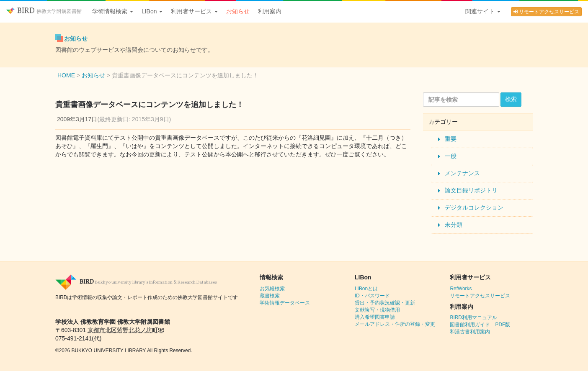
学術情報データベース (285, 303)
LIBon (152, 11)
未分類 (454, 225)
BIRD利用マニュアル (473, 317)
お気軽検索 (272, 289)
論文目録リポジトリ (471, 190)
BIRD (44, 11)
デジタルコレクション (474, 207)
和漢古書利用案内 (470, 332)
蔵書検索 (270, 296)
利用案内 (270, 11)
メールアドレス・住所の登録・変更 (395, 324)
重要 (451, 139)
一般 (451, 156)
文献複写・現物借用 (377, 310)
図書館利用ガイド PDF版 (480, 325)
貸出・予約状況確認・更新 (385, 303)
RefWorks (461, 289)
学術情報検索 (113, 11)
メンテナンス (462, 173)
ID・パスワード (372, 296)
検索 (511, 99)
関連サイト (483, 11)
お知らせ (238, 11)
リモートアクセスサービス (546, 12)
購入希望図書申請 (375, 317)
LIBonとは (366, 289)
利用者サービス (194, 11)
